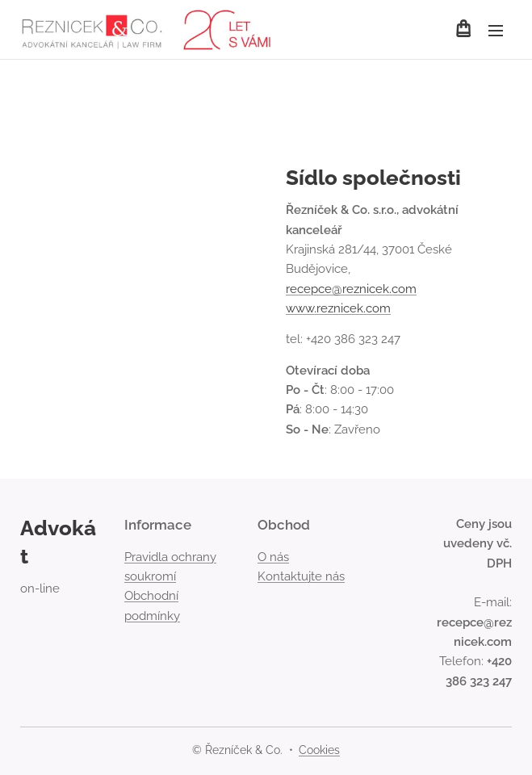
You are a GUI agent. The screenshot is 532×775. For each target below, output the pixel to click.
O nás (273, 557)
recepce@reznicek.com (351, 289)
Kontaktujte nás (301, 576)
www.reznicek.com (338, 308)
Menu (496, 31)
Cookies (319, 750)
